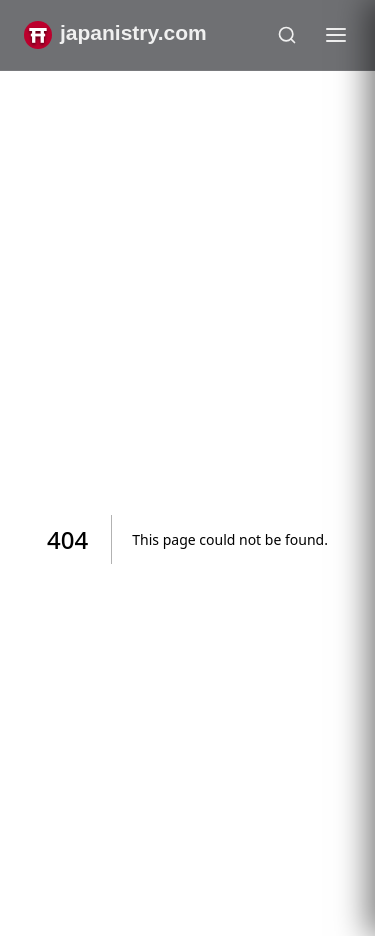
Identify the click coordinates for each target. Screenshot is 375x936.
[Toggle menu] (336, 35)
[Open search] (287, 35)
